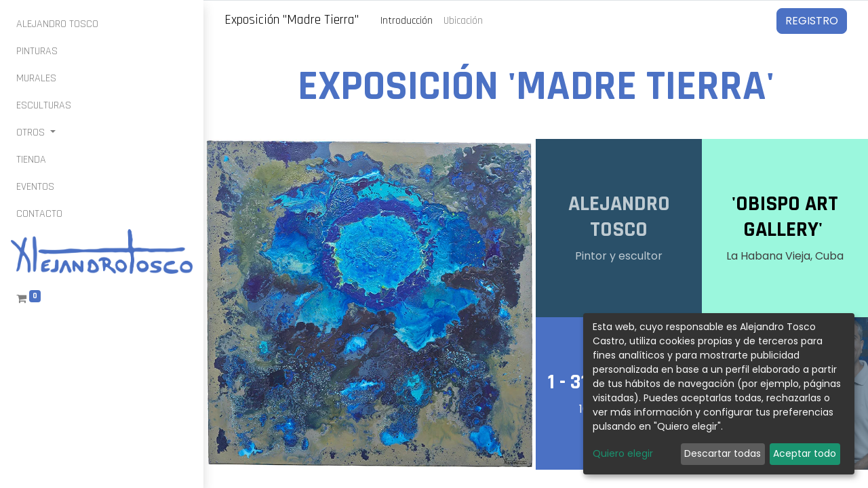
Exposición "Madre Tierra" (292, 20)
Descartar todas (723, 453)
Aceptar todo (805, 453)
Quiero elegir (623, 453)
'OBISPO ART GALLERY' (785, 217)
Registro (812, 21)
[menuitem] (57, 24)
